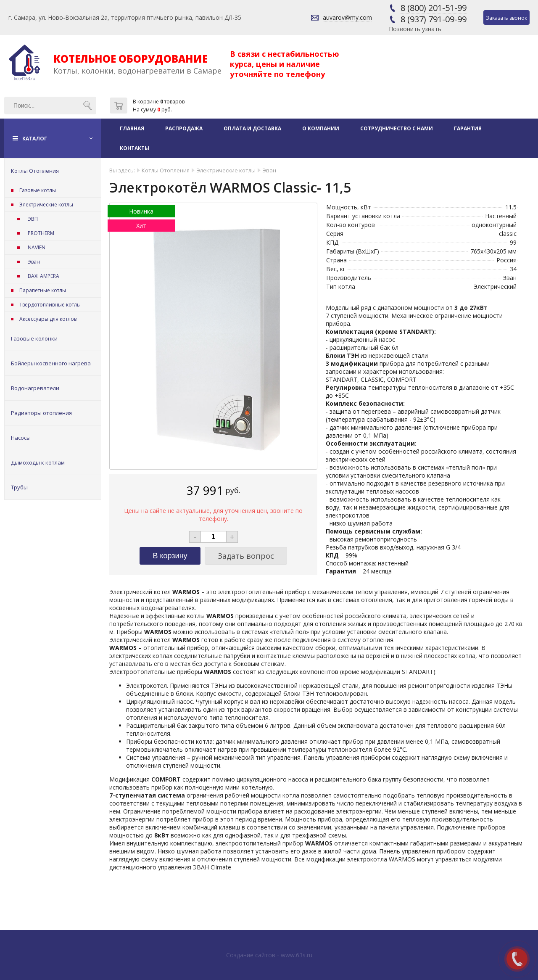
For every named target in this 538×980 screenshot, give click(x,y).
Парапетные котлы (43, 290)
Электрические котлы (46, 205)
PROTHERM (41, 233)
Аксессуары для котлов (48, 319)
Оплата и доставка (252, 128)
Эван (34, 262)
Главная (132, 128)
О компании (321, 128)
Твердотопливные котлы (50, 305)
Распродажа (184, 128)
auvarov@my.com (347, 17)
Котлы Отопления (35, 171)
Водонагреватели (35, 388)
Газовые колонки (34, 338)
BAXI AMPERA (44, 276)
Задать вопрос (246, 556)
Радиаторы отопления (41, 413)
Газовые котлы (38, 190)
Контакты (134, 148)
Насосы (21, 438)
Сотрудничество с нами (397, 128)
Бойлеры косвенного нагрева (51, 363)
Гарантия (468, 128)
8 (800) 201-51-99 (434, 8)
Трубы (19, 487)
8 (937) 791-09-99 (434, 19)
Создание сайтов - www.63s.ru (269, 955)
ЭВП (33, 219)
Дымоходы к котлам (38, 462)
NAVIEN (37, 247)
